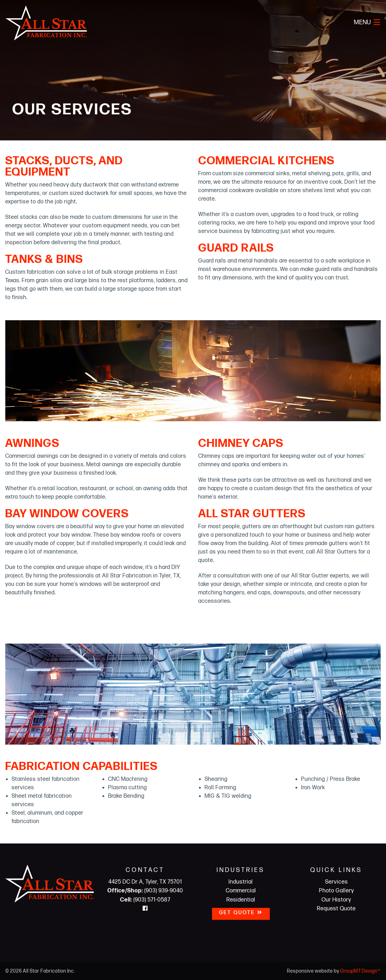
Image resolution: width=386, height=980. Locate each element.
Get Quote (241, 913)
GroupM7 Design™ (360, 971)
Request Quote (336, 909)
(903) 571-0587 (145, 900)
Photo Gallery (337, 891)
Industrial (241, 882)
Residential (241, 900)
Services (337, 882)
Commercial (241, 891)
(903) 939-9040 (145, 891)
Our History (336, 900)
